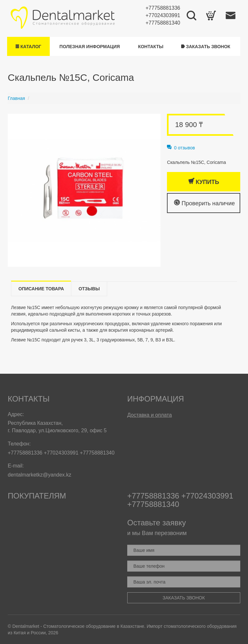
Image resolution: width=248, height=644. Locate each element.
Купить (204, 182)
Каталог (28, 47)
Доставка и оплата (150, 415)
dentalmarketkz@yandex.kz (40, 475)
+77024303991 (163, 15)
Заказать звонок (206, 47)
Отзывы (89, 289)
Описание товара (41, 289)
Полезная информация (90, 47)
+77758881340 (163, 23)
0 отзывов (181, 148)
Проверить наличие (204, 203)
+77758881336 (163, 8)
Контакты (150, 47)
